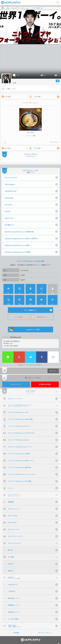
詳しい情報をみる (30, 310)
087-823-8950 (12, 346)
